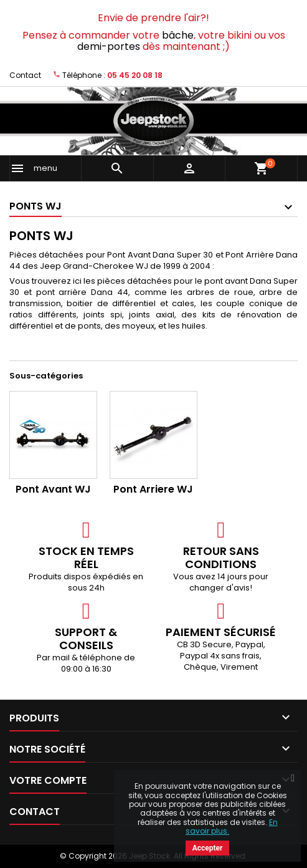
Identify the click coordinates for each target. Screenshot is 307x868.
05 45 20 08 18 (135, 75)
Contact (25, 75)
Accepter (208, 848)
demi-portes (109, 46)
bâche (178, 35)
